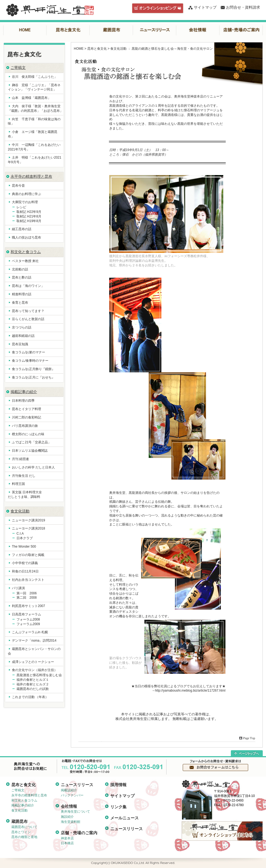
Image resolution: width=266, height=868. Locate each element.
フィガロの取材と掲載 (28, 555)
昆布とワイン (21, 832)
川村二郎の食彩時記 (26, 417)
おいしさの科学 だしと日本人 (33, 467)
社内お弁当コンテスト (28, 580)
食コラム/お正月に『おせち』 (33, 377)
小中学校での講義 (25, 563)
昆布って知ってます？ (28, 311)
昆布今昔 (18, 186)
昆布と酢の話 (22, 277)
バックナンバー (72, 795)
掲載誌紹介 (69, 790)
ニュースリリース (155, 30)
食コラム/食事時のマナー (30, 361)
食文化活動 (20, 511)
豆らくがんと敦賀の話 (28, 319)
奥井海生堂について (75, 812)
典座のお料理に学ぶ (26, 194)
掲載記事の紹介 (24, 392)
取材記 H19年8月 (29, 221)
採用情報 (118, 785)
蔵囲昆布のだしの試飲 (33, 689)
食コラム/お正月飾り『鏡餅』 (33, 369)
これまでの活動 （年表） (30, 697)
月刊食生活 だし (24, 476)
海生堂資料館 (71, 822)
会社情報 (198, 30)
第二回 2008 (27, 598)
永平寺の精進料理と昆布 (31, 176)
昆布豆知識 (20, 344)
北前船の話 (20, 269)
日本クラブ (25, 538)
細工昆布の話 (22, 229)
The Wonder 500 (24, 547)
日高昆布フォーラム (26, 614)
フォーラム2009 (28, 624)
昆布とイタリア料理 (26, 409)
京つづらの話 (22, 327)
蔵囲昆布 (111, 30)
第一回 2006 (27, 593)
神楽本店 (67, 838)
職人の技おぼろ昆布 (26, 237)
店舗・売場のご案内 (241, 30)
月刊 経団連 (20, 459)
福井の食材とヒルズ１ (33, 680)
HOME (25, 30)
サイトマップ (205, 7)
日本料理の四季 (23, 401)
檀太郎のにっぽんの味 (28, 434)
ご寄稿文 (18, 68)
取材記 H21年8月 (29, 216)
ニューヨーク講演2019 (29, 520)
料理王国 (18, 484)
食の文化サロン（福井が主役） (35, 670)
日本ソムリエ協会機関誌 (30, 451)
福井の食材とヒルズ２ (33, 684)
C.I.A (20, 534)
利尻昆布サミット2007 (29, 606)
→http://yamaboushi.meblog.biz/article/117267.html (189, 691)
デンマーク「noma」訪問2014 (34, 641)
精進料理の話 (22, 294)
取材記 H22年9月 (29, 212)
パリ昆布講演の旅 (25, 426)
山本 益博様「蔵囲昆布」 (31, 98)
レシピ (21, 207)
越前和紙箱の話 (23, 336)
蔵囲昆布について (24, 827)
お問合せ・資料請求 (243, 7)
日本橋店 (67, 843)
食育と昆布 (20, 303)
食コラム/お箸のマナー (29, 352)
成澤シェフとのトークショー (33, 662)
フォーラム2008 (28, 619)
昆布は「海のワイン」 (28, 286)
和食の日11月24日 (25, 571)
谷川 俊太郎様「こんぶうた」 (35, 77)
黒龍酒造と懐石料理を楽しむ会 (39, 675)
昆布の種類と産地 (24, 837)
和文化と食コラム (26, 252)
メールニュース (124, 818)
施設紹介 (67, 817)
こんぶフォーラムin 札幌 (30, 632)
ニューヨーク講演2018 (29, 528)
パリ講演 (18, 588)
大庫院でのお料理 (25, 202)
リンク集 (118, 807)
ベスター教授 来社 (25, 261)
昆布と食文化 (68, 30)
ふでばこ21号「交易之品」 (31, 442)
